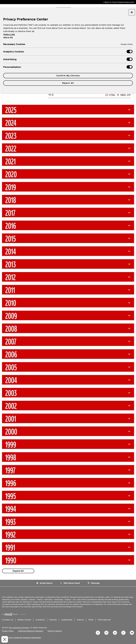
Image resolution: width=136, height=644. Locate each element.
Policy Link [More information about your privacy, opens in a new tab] (9, 34)
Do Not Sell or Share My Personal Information (22, 638)
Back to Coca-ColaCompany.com (118, 2)
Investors (40, 620)
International (104, 620)
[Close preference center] (132, 12)
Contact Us (8, 620)
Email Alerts (44, 583)
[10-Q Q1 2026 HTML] (82, 95)
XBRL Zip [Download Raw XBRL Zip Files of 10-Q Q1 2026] (124, 95)
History (80, 620)
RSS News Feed (70, 583)
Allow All (8, 37)
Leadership (67, 620)
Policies (53, 620)
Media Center (24, 620)
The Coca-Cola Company (19, 628)
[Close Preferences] (4, 639)
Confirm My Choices (68, 76)
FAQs (91, 620)
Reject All (68, 83)
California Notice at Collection (31, 631)
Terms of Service (55, 631)
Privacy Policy (8, 631)
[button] (68, 110)
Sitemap (94, 583)
